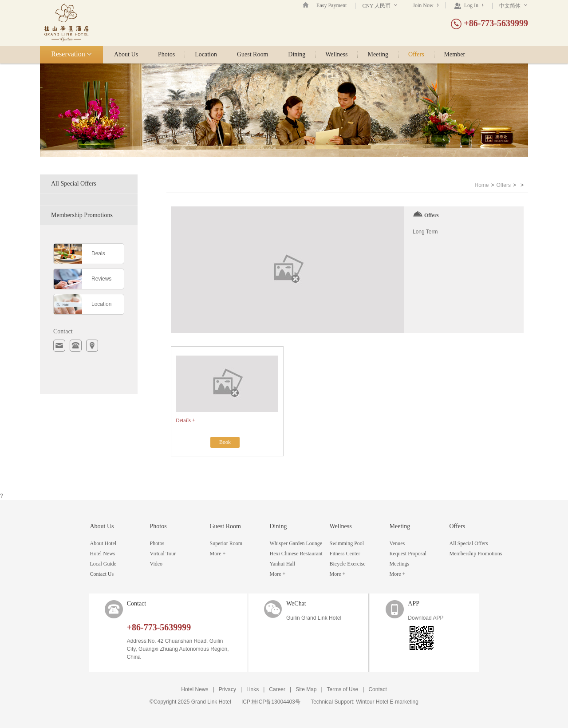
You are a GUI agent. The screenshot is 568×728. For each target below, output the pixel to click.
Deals (98, 253)
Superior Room (226, 543)
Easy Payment (331, 5)
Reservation (71, 54)
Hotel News (103, 554)
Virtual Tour (163, 554)
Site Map (306, 689)
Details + (185, 420)
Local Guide (103, 564)
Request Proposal (408, 554)
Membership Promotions (82, 215)
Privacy (227, 689)
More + (218, 554)
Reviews (101, 279)
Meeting (378, 55)
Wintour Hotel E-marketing (387, 702)
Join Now (426, 5)
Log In (469, 5)
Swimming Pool (347, 543)
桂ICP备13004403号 (276, 702)
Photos (166, 55)
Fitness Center (345, 554)
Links (252, 689)
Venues (397, 543)
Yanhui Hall (283, 564)
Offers (416, 55)
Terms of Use (343, 689)
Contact (377, 689)
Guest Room (252, 55)
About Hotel (103, 543)
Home (481, 185)
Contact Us (102, 574)
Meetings (400, 564)
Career (277, 689)
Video (156, 564)
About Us (126, 55)
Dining (297, 55)
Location (206, 55)
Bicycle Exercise (348, 564)
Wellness (336, 55)
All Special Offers (74, 184)
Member (455, 55)
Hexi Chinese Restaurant (296, 554)
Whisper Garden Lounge (296, 543)
